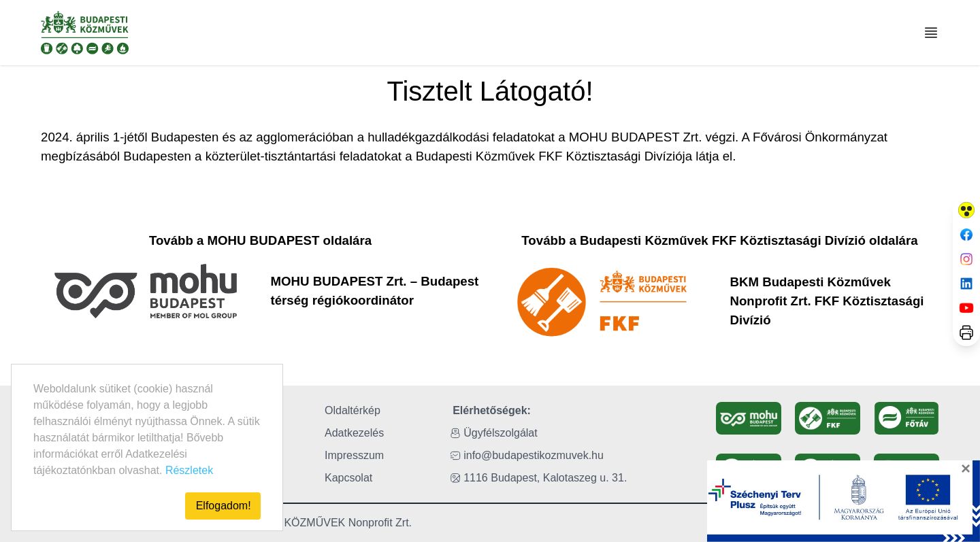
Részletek (189, 470)
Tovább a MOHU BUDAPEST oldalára (260, 240)
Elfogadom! (224, 506)
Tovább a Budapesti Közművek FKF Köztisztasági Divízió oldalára (719, 240)
